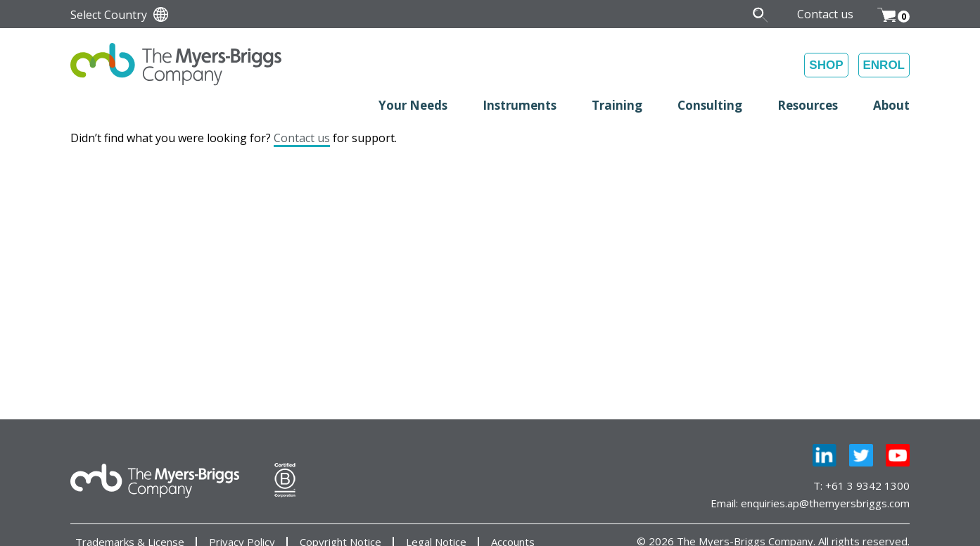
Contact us (302, 138)
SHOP (826, 65)
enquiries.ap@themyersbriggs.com (825, 503)
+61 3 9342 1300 (867, 485)
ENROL (884, 65)
